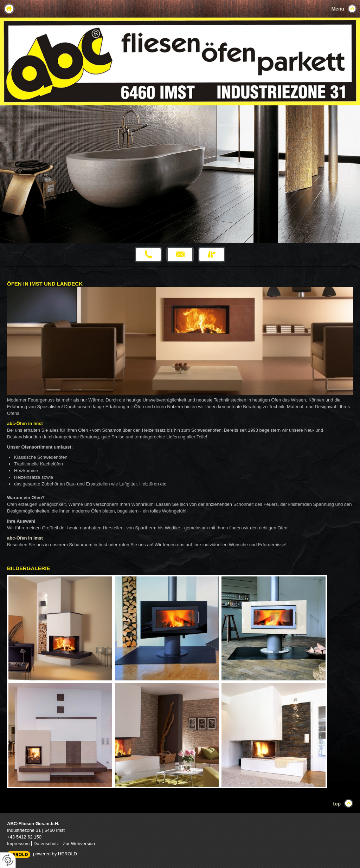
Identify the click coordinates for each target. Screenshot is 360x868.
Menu (338, 9)
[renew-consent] (8, 860)
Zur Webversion (79, 844)
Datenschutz (46, 844)
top (337, 804)
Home (9, 9)
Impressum (18, 844)
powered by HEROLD (55, 854)
